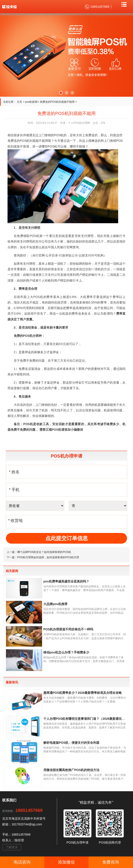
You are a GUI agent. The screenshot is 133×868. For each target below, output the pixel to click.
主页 (19, 102)
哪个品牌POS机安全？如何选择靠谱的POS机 (44, 552)
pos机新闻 (31, 102)
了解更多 (12, 847)
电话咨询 (22, 862)
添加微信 (66, 862)
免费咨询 (111, 862)
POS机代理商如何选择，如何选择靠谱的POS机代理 (48, 557)
